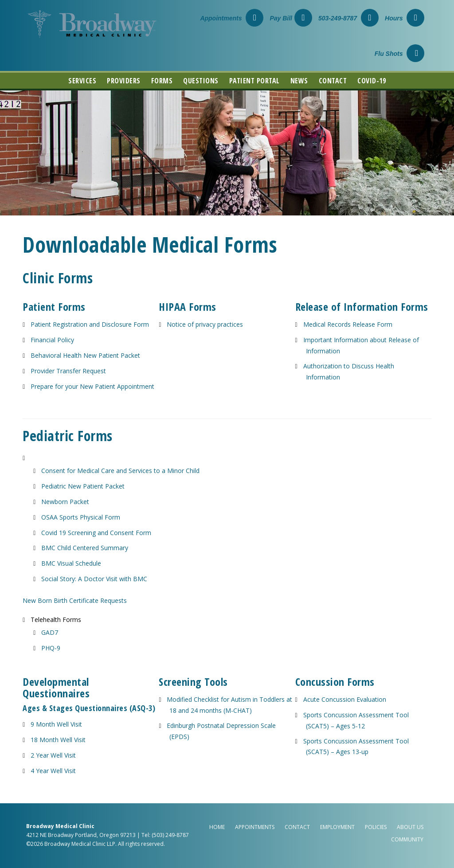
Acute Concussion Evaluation (345, 699)
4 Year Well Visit (53, 771)
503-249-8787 (348, 18)
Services (82, 81)
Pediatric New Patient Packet (83, 486)
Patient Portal (254, 81)
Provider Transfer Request (68, 371)
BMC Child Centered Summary (85, 548)
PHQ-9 (51, 648)
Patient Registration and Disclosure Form (90, 324)
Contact (333, 81)
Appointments (232, 18)
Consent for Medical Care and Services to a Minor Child (120, 471)
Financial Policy (52, 340)
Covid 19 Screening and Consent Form (96, 533)
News (299, 81)
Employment (337, 827)
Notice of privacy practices (205, 324)
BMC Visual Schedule (71, 563)
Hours (405, 18)
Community (407, 839)
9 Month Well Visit (56, 724)
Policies (376, 827)
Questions (201, 81)
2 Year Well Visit (53, 755)
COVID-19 (372, 81)
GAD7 (50, 632)
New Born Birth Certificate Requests (75, 600)
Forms (162, 81)
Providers (124, 81)
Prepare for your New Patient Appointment (92, 386)
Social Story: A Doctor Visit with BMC (94, 579)
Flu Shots (400, 54)
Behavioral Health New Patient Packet (85, 355)
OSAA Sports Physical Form (81, 517)
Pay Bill (291, 18)
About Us (410, 827)
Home (217, 827)
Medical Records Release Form (348, 324)
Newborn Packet (65, 502)
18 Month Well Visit (58, 740)
